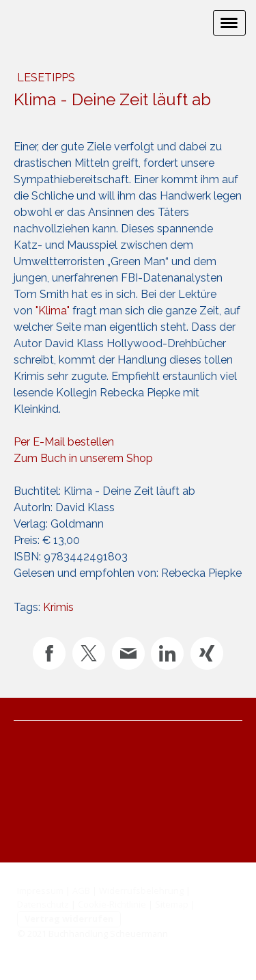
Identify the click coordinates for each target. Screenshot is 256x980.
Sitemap (172, 904)
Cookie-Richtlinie (112, 904)
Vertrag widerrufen (69, 918)
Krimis (58, 607)
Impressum (40, 890)
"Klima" (53, 311)
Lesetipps (46, 78)
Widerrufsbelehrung (141, 890)
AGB (81, 890)
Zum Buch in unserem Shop (83, 458)
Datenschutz (43, 904)
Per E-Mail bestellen (64, 442)
